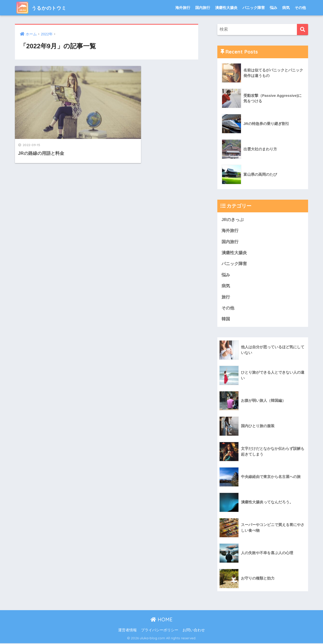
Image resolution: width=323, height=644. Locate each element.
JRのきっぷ (233, 220)
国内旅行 (203, 8)
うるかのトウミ (46, 8)
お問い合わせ (194, 631)
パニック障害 (254, 8)
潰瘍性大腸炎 (226, 8)
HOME (161, 620)
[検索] (302, 29)
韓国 (226, 320)
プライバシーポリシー (160, 631)
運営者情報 (127, 631)
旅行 (226, 298)
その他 (300, 8)
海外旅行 (183, 8)
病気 (286, 8)
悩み (274, 8)
